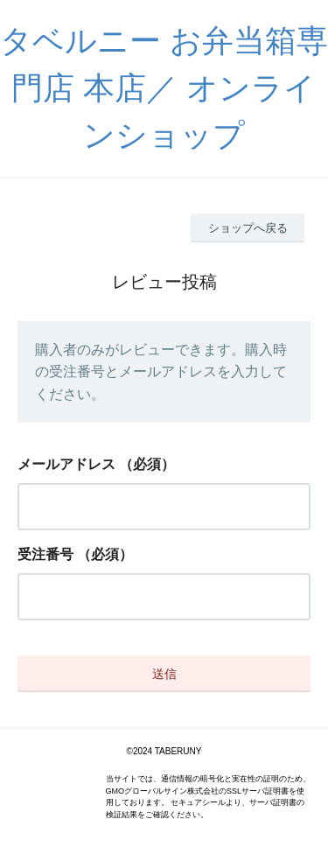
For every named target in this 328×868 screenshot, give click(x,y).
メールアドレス (66, 464)
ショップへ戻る (248, 228)
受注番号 (45, 554)
